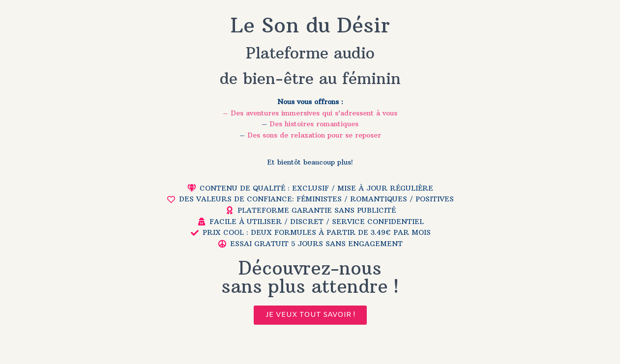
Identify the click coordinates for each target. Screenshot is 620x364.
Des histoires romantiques (314, 124)
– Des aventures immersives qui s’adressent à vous (310, 113)
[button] (310, 315)
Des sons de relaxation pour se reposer (314, 135)
